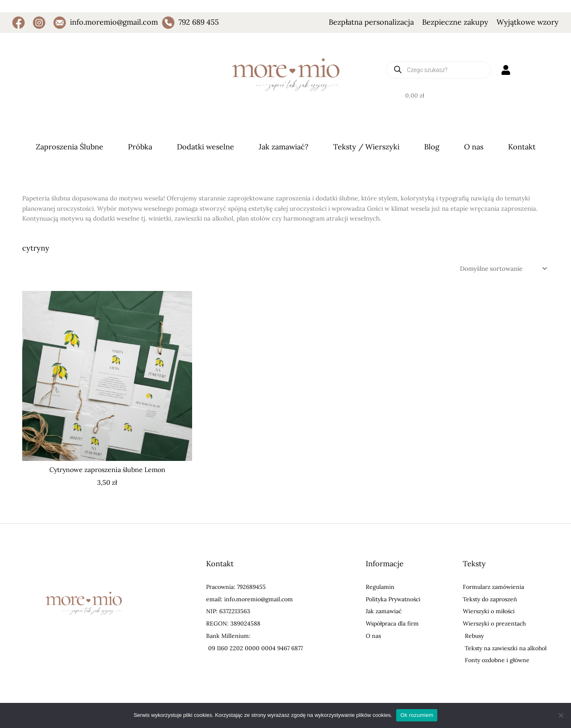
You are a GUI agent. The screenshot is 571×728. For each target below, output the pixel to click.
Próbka (140, 147)
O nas (474, 147)
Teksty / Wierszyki (366, 147)
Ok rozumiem (417, 715)
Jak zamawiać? (284, 147)
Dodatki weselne (205, 147)
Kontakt (522, 147)
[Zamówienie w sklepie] (503, 268)
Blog (432, 147)
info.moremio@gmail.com (114, 22)
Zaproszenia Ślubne (70, 147)
